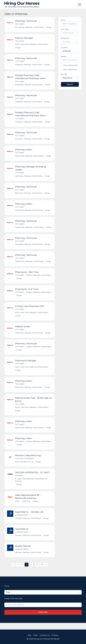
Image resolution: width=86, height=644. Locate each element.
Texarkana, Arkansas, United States (29, 103)
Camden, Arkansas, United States (28, 524)
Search (70, 84)
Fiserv (18, 507)
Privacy (55, 635)
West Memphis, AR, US (24, 467)
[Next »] (46, 571)
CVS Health (20, 24)
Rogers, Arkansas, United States (39, 278)
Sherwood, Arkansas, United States (29, 195)
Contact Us (45, 635)
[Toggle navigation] (80, 4)
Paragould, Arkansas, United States (29, 65)
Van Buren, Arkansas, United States (29, 178)
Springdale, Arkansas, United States (29, 247)
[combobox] (70, 33)
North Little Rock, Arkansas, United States (32, 45)
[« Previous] (13, 571)
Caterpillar (19, 481)
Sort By (64, 74)
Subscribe (43, 619)
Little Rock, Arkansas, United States (29, 212)
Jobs (35, 635)
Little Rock (26, 507)
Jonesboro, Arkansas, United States (29, 123)
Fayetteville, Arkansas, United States (29, 158)
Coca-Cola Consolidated (24, 464)
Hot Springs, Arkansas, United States (30, 27)
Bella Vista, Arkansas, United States (29, 392)
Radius (64, 56)
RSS (29, 635)
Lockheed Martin (22, 521)
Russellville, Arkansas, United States (29, 85)
